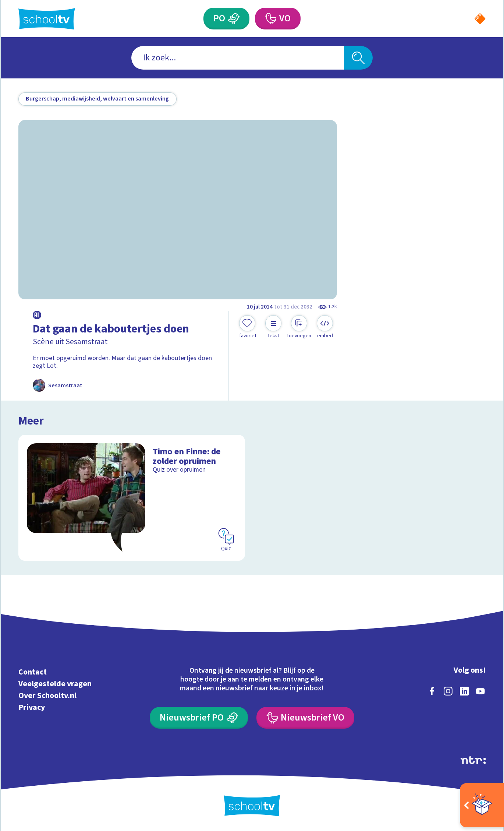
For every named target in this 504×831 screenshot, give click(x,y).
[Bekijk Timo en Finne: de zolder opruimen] (132, 498)
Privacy (32, 707)
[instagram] (448, 691)
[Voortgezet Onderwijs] (271, 19)
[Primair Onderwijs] (234, 19)
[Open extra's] (482, 805)
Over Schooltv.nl (47, 696)
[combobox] (238, 58)
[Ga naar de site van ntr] (473, 760)
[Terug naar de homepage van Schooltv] (47, 19)
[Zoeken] (358, 58)
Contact (33, 672)
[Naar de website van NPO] (480, 19)
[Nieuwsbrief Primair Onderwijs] (199, 718)
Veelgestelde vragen (55, 684)
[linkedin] (464, 691)
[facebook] (432, 691)
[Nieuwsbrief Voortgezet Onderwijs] (305, 718)
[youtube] (480, 691)
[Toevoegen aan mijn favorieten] (248, 327)
